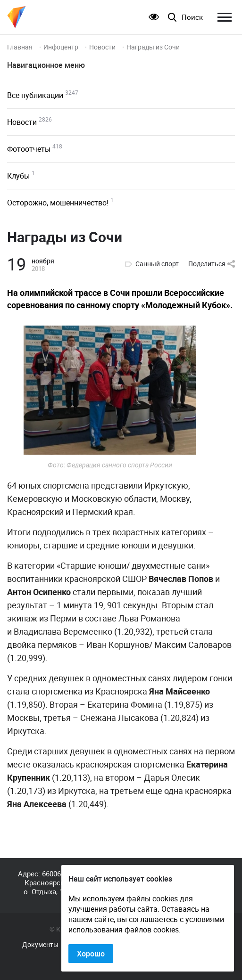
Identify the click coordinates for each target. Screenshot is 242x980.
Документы (40, 945)
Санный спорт (157, 264)
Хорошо (91, 954)
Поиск (192, 17)
